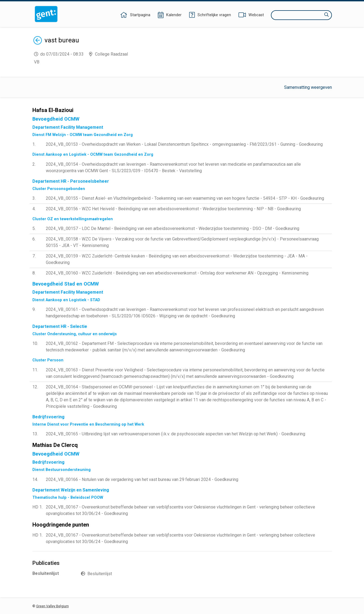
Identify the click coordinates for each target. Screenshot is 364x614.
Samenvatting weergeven (308, 87)
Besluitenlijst (100, 574)
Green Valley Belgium (52, 606)
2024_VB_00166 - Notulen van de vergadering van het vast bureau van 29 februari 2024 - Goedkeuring (142, 479)
